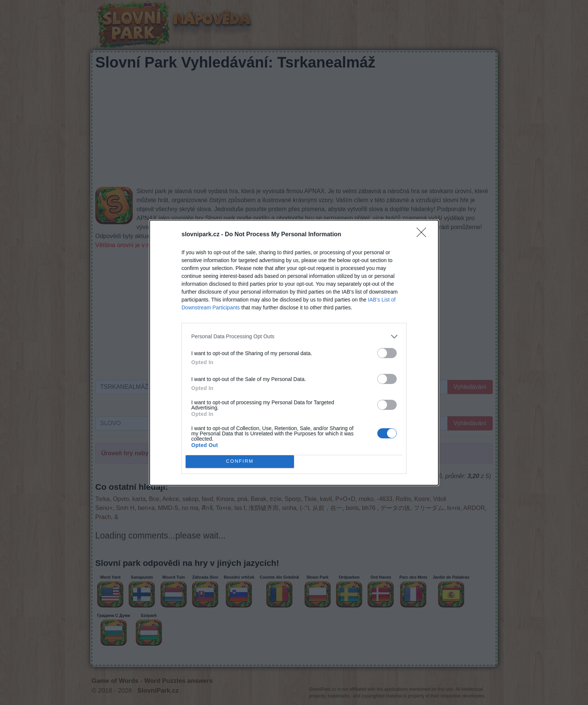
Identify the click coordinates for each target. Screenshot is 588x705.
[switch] (387, 353)
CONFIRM (240, 461)
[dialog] (294, 353)
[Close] (424, 235)
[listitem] (294, 337)
